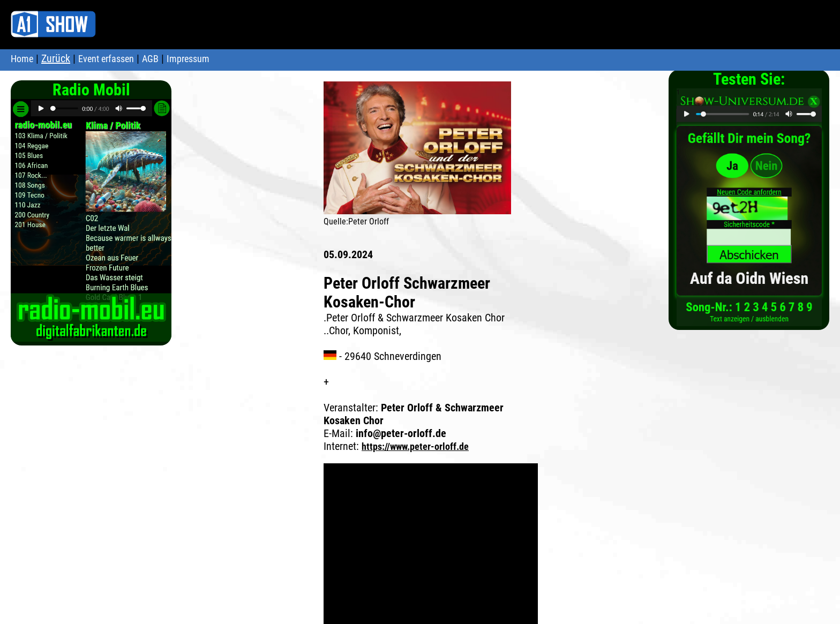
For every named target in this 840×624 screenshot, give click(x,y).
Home (22, 59)
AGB (150, 59)
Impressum (188, 59)
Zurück (56, 58)
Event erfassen (106, 59)
